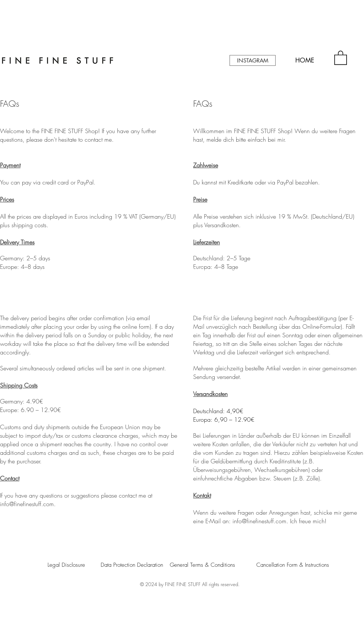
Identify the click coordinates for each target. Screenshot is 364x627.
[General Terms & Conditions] (202, 565)
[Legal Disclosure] (72, 565)
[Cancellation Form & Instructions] (294, 565)
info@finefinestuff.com (27, 504)
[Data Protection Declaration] (134, 565)
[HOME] (305, 61)
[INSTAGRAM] (253, 60)
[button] (341, 57)
